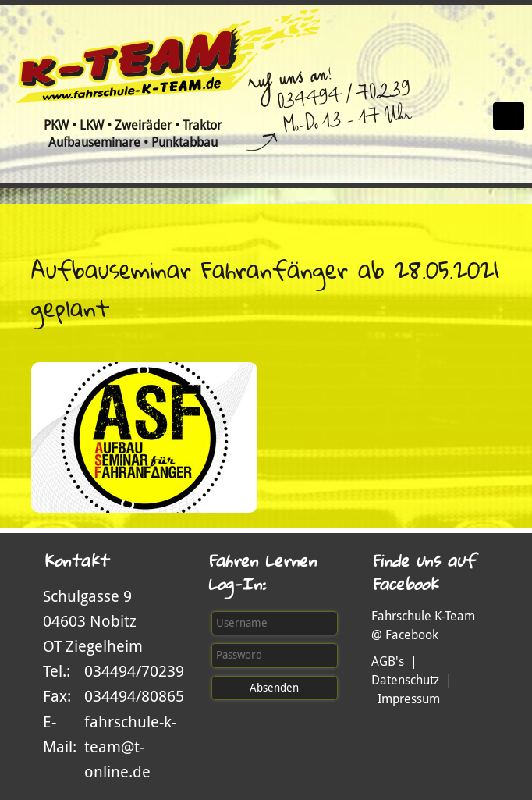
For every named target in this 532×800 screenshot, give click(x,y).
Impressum (409, 699)
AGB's (388, 661)
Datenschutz (405, 680)
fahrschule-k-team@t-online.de (130, 747)
